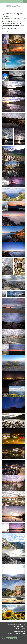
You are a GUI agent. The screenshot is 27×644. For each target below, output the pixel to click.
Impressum (4, 637)
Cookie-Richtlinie (17, 637)
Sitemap (4, 638)
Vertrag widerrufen (12, 638)
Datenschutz (10, 637)
